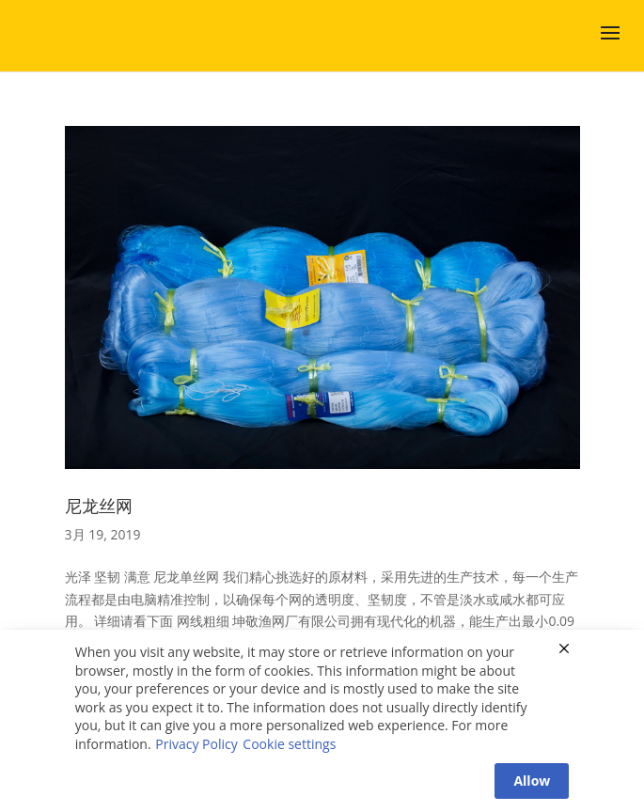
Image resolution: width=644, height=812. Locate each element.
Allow (532, 781)
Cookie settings (289, 744)
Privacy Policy (196, 744)
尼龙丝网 (99, 506)
